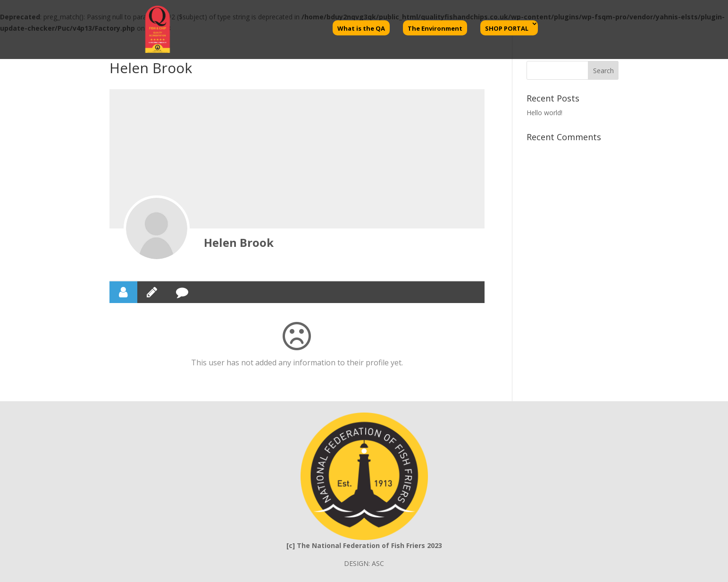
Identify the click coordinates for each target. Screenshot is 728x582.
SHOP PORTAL (507, 28)
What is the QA (361, 28)
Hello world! (544, 113)
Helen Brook (239, 242)
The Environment (435, 28)
